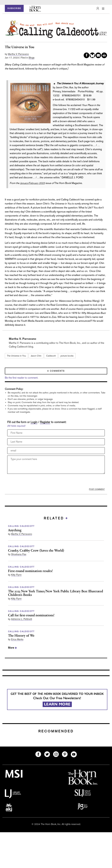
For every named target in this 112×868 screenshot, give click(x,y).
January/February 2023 (32, 183)
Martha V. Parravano (18, 54)
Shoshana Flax (19, 554)
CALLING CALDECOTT (21, 526)
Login (34, 422)
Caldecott (51, 356)
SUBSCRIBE (14, 8)
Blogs (32, 58)
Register (45, 422)
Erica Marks (17, 639)
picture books (67, 356)
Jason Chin (36, 356)
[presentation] (32, 482)
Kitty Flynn (16, 575)
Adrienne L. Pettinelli (22, 619)
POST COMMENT (97, 489)
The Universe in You (16, 356)
